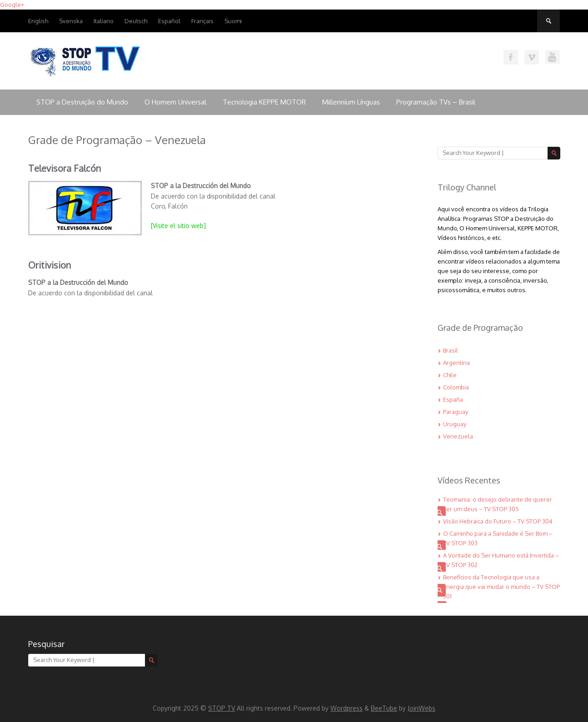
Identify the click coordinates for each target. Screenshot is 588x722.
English (38, 21)
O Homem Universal (175, 102)
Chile (450, 375)
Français (202, 21)
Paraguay (456, 412)
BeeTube (384, 708)
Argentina (456, 363)
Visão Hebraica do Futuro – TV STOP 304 (498, 521)
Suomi (233, 21)
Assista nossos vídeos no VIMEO (532, 57)
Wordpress (346, 708)
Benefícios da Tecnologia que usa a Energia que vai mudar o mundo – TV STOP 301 (501, 587)
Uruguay (455, 424)
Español (169, 21)
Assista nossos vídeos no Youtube (553, 57)
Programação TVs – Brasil (436, 102)
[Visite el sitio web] (179, 226)
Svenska (71, 21)
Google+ (12, 5)
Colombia (456, 387)
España (453, 399)
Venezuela (458, 436)
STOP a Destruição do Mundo (82, 102)
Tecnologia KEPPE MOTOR (264, 102)
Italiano (104, 21)
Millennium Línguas (351, 102)
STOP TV (222, 708)
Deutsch (136, 21)
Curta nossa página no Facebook (511, 57)
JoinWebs (421, 708)
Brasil (451, 350)
